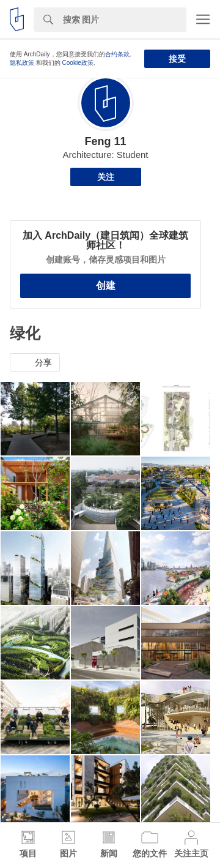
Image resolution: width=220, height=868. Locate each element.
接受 (177, 59)
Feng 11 (105, 141)
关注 (106, 177)
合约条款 (117, 54)
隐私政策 (22, 63)
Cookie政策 (78, 63)
